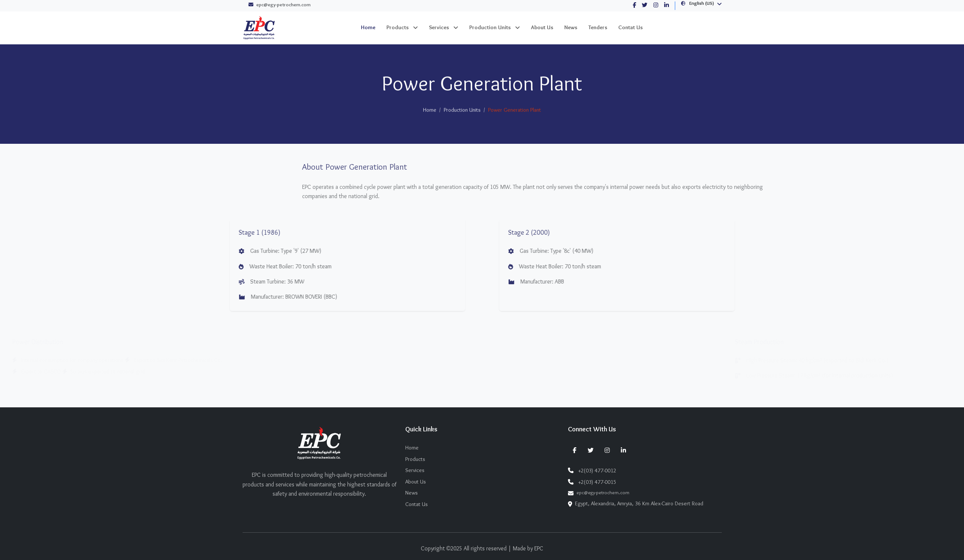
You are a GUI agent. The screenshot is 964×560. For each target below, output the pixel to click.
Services (439, 28)
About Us (542, 28)
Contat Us (630, 28)
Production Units (490, 28)
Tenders (598, 28)
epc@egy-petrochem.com (280, 5)
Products (398, 28)
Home (368, 28)
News (571, 28)
